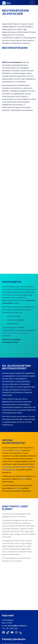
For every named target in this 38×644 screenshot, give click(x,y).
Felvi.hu (5, 450)
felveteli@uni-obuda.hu (17, 594)
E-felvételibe (7, 467)
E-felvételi (28, 392)
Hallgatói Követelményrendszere (16, 333)
